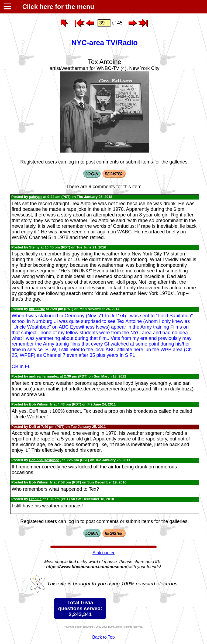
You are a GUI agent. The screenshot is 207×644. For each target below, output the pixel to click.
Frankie (35, 499)
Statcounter (103, 553)
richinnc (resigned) (45, 460)
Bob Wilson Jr (41, 404)
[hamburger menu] (7, 7)
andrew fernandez (44, 376)
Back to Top (103, 637)
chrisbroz (37, 309)
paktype (36, 197)
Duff (33, 427)
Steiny (34, 247)
